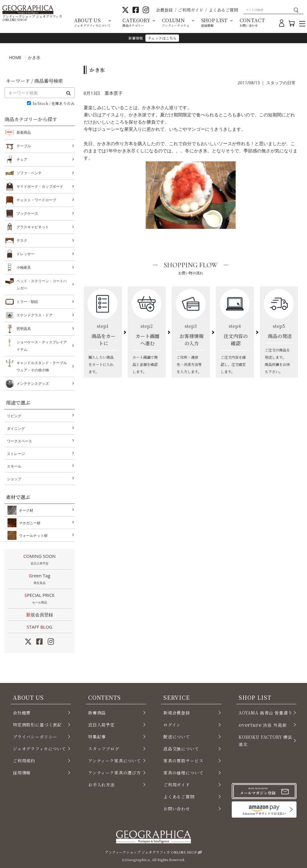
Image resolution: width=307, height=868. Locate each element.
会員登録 (164, 10)
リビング (14, 416)
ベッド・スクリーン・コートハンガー (42, 284)
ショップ (14, 479)
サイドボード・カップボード (40, 187)
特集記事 (97, 737)
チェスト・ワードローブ (36, 200)
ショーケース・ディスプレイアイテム (42, 345)
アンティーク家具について (115, 761)
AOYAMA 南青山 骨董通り (265, 713)
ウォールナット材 (32, 535)
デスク (22, 241)
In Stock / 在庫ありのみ (54, 104)
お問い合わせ (177, 809)
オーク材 (25, 510)
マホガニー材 (28, 523)
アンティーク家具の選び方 (115, 773)
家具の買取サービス (183, 761)
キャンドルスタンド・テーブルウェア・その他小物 (42, 366)
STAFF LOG (39, 627)
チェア (22, 160)
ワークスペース (19, 441)
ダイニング (16, 428)
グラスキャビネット (33, 227)
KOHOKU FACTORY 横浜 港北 (265, 741)
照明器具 (24, 329)
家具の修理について (183, 773)
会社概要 (22, 713)
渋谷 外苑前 (263, 725)
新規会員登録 (40, 615)
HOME (15, 57)
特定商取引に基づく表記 (37, 725)
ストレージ (16, 454)
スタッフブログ (104, 749)
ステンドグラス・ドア (34, 315)
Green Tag (40, 579)
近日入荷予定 (101, 725)
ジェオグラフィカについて (39, 749)
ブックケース (27, 214)
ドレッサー (25, 254)
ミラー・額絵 (27, 302)
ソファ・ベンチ (29, 173)
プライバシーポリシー (35, 737)
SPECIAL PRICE (40, 599)
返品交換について (181, 749)
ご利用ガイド (191, 10)
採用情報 (22, 773)
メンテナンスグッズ (33, 384)
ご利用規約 (24, 761)
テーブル (24, 146)
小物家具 (24, 268)
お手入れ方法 (101, 785)
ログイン (172, 725)
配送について (177, 737)
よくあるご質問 (223, 10)
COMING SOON (40, 560)
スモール (14, 466)
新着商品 (24, 132)
